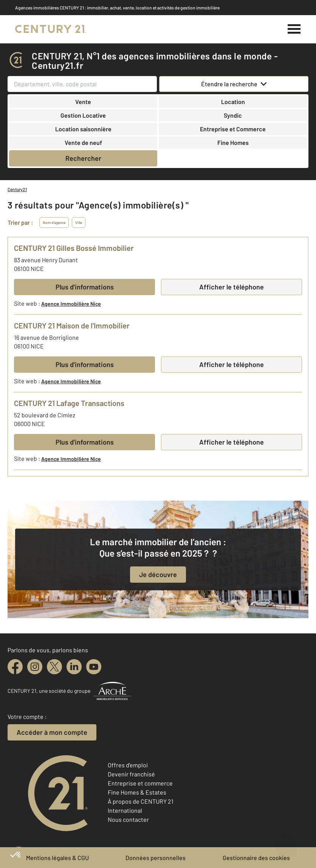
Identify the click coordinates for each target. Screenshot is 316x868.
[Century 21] (50, 29)
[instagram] (35, 667)
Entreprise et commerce (140, 783)
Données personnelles (156, 858)
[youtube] (94, 667)
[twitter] (54, 667)
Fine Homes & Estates (137, 792)
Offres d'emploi (128, 765)
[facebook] (15, 667)
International (125, 810)
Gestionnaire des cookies (256, 858)
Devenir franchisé (131, 774)
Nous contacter (128, 819)
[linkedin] (74, 667)
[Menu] (294, 29)
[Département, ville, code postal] (82, 84)
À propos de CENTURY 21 (141, 801)
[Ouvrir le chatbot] (286, 841)
